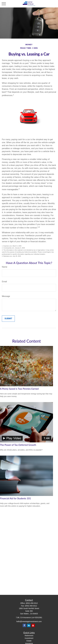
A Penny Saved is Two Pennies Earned (19, 389)
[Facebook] (24, 625)
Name (5, 267)
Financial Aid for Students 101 (15, 498)
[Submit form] (8, 319)
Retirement (29, 636)
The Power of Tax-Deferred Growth (18, 445)
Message (6, 296)
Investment (29, 638)
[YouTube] (33, 625)
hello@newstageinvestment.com (29, 621)
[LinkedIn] (29, 625)
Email (4, 282)
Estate (29, 641)
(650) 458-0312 (32, 603)
